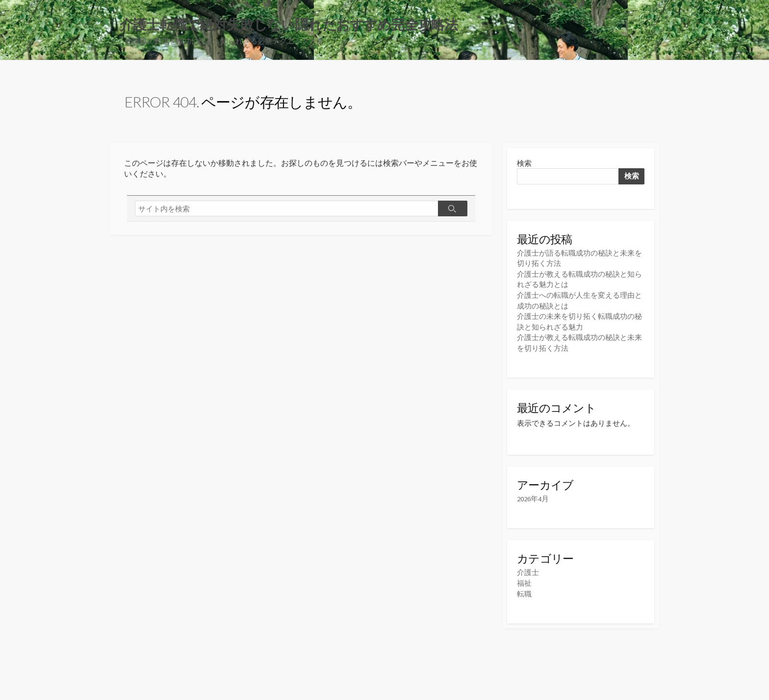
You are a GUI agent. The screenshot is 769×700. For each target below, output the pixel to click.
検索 (524, 164)
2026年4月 (533, 497)
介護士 (528, 571)
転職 (524, 591)
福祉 (524, 581)
